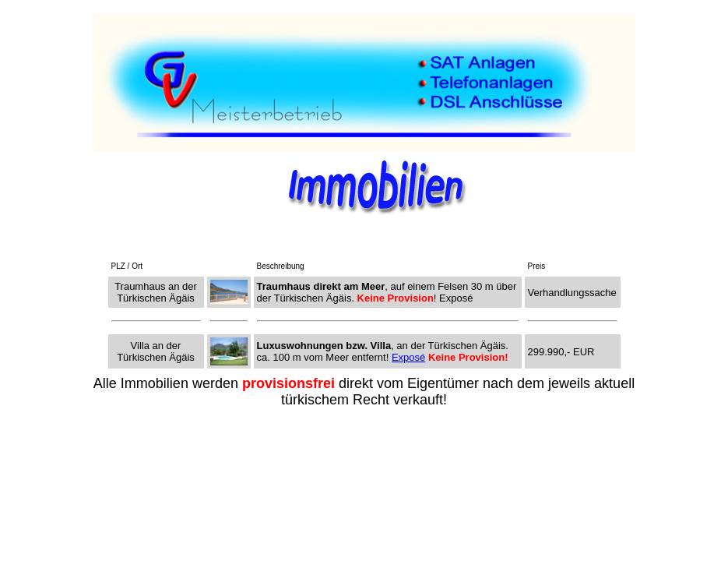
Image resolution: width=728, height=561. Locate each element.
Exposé (408, 357)
